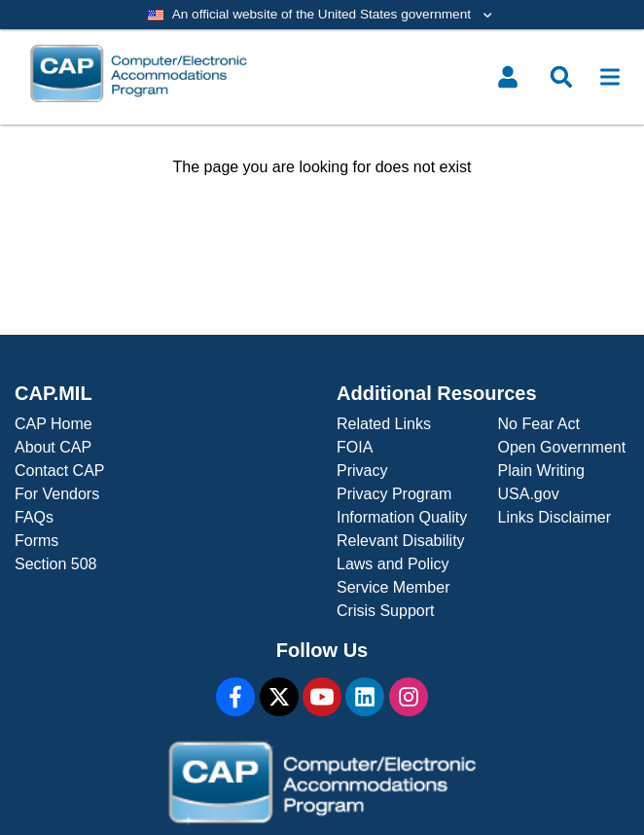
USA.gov (529, 494)
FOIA (355, 447)
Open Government (562, 447)
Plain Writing (542, 471)
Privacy (362, 471)
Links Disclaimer (555, 517)
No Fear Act (539, 424)
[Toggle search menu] (561, 77)
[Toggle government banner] (322, 15)
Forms (36, 541)
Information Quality (402, 517)
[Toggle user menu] (508, 77)
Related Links (384, 424)
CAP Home (54, 424)
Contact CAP (59, 471)
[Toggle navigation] (610, 77)
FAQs (34, 517)
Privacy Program (394, 494)
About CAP (53, 447)
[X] (279, 697)
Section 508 (56, 564)
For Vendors (57, 494)
